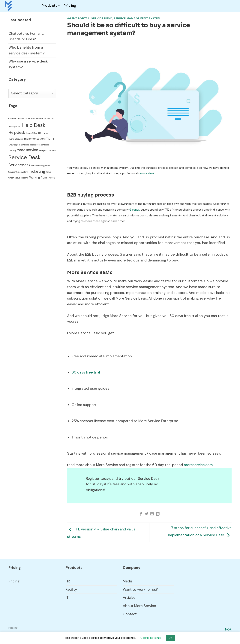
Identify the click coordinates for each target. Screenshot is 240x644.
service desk (146, 173)
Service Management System (137, 18)
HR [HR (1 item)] (40, 133)
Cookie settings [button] (151, 638)
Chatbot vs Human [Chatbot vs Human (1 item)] (26, 119)
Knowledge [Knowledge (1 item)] (13, 145)
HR (68, 581)
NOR (228, 629)
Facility (71, 589)
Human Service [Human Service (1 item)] (16, 139)
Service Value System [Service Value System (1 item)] (18, 172)
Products (51, 6)
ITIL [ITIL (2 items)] (48, 139)
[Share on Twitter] (146, 514)
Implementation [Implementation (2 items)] (34, 139)
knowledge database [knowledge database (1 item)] (29, 145)
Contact (130, 614)
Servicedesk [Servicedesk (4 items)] (19, 165)
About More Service (139, 606)
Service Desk (102, 18)
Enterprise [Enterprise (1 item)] (41, 119)
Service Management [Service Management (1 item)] (41, 166)
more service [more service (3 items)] (27, 150)
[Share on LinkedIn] (158, 514)
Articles (129, 598)
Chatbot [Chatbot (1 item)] (12, 119)
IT (67, 598)
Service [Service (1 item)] (52, 150)
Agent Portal (78, 18)
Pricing (70, 6)
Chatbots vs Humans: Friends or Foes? (26, 36)
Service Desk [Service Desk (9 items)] (25, 157)
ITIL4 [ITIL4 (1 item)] (53, 139)
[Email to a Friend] (152, 514)
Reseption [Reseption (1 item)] (44, 150)
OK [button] (170, 638)
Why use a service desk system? (28, 64)
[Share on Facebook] (141, 514)
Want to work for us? (140, 589)
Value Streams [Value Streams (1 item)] (22, 178)
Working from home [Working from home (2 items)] (42, 178)
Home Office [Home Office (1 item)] (32, 133)
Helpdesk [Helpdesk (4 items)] (17, 133)
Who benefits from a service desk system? (27, 50)
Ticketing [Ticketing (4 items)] (37, 171)
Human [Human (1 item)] (46, 133)
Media (128, 581)
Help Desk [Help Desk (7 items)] (34, 125)
